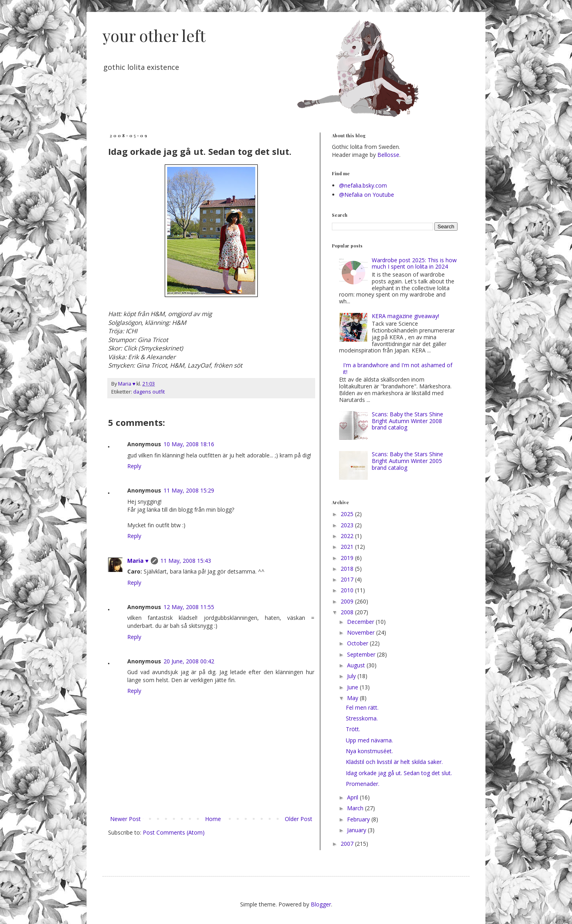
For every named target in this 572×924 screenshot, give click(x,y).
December (361, 622)
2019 (348, 558)
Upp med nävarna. (369, 740)
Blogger (321, 904)
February (359, 819)
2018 (348, 569)
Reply (134, 466)
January (357, 830)
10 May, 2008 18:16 (189, 444)
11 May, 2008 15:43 (186, 561)
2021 (348, 547)
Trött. (353, 729)
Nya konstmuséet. (369, 751)
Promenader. (363, 784)
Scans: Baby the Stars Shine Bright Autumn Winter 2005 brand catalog (407, 461)
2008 (348, 612)
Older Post (299, 819)
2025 (348, 514)
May (353, 698)
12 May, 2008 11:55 (189, 607)
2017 (348, 579)
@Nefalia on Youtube (367, 195)
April (353, 797)
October (358, 643)
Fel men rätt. (362, 707)
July (352, 676)
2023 (348, 525)
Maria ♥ (138, 561)
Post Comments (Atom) (174, 832)
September (362, 654)
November (362, 632)
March (356, 808)
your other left (154, 35)
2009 (348, 601)
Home (213, 819)
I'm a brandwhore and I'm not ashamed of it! (398, 368)
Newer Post (125, 819)
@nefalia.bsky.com (363, 185)
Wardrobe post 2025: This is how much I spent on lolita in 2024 (414, 263)
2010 (348, 590)
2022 (348, 536)
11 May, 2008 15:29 (189, 490)
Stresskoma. (362, 718)
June (353, 687)
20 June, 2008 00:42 (189, 661)
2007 (348, 844)
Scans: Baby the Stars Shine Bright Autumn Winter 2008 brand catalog (407, 421)
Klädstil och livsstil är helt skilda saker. (394, 762)
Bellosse (388, 155)
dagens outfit (149, 392)
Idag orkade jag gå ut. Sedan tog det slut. (399, 773)
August (357, 665)
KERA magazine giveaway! (405, 316)
